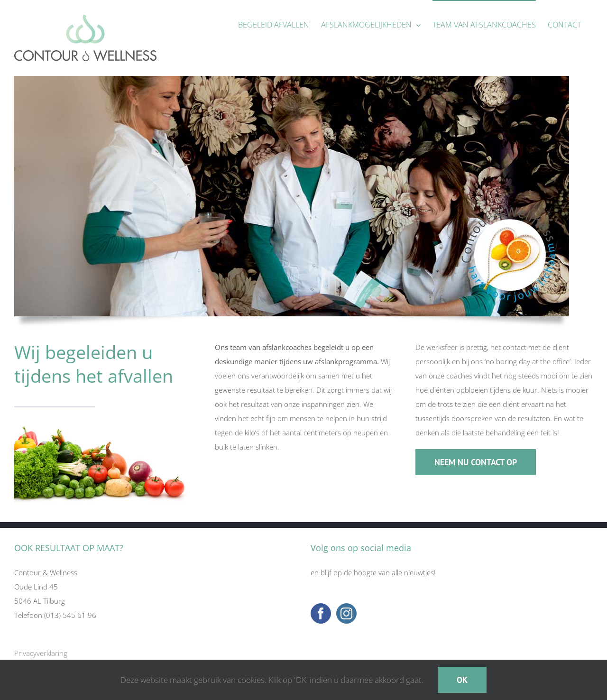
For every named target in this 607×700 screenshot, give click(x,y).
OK (462, 680)
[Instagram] (346, 613)
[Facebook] (321, 613)
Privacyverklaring (41, 653)
